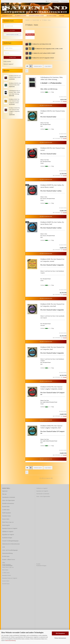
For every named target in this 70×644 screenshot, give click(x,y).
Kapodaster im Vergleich (8, 535)
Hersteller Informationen (8, 503)
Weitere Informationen (60, 638)
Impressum (5, 491)
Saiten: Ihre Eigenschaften (8, 500)
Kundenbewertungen (7, 538)
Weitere (62, 16)
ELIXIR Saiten (6, 556)
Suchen (12, 30)
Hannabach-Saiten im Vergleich (10, 528)
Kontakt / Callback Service (9, 559)
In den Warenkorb (46, 105)
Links (4, 563)
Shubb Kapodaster (7, 513)
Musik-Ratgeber (6, 525)
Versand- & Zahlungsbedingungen (10, 541)
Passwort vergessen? (9, 64)
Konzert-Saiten (7, 16)
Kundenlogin (55, 1)
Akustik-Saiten (51, 16)
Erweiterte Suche (12, 35)
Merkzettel (65, 1)
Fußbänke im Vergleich (8, 531)
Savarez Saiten (6, 519)
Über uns (4, 494)
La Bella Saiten (6, 510)
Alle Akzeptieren (60, 633)
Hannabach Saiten (6, 516)
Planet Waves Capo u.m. (8, 522)
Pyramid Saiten (6, 507)
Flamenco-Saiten (21, 16)
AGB (3, 547)
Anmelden (12, 57)
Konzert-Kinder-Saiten (36, 16)
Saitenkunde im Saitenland (9, 497)
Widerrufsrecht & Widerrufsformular (11, 544)
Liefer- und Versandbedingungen (10, 550)
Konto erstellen (7, 61)
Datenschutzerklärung (10, 640)
